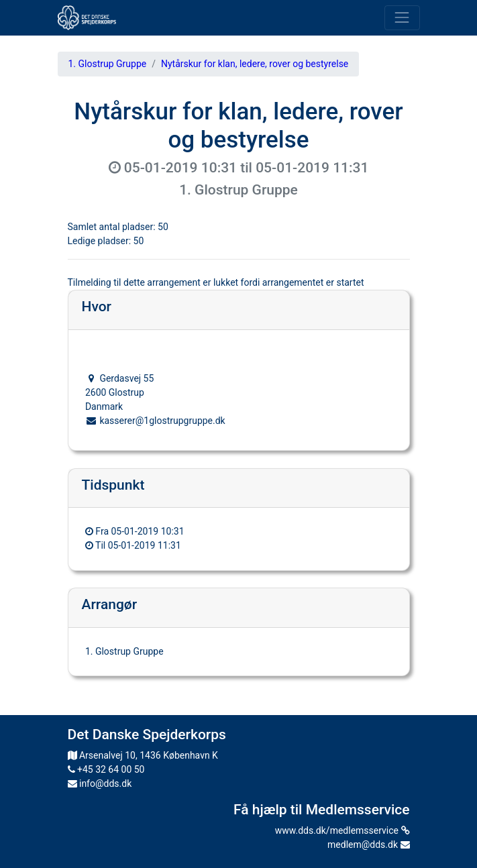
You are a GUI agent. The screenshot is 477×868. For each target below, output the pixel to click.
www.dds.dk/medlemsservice (342, 830)
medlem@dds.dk (368, 845)
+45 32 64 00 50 (106, 769)
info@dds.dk (100, 783)
